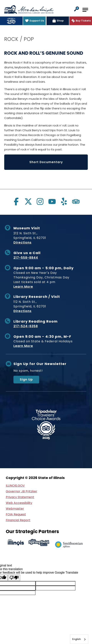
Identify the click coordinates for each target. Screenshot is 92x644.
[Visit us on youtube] (52, 201)
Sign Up (26, 379)
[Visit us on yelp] (64, 201)
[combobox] (79, 639)
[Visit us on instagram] (40, 201)
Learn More (23, 287)
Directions (22, 242)
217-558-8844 (26, 258)
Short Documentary (46, 162)
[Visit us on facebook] (16, 201)
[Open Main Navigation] (85, 10)
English (77, 639)
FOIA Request (16, 514)
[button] (77, 9)
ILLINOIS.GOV (15, 486)
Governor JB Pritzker (22, 491)
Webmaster (15, 509)
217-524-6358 (26, 326)
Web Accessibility (19, 503)
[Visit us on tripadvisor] (76, 201)
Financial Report (18, 520)
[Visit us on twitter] (28, 201)
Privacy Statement (20, 497)
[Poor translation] (14, 578)
